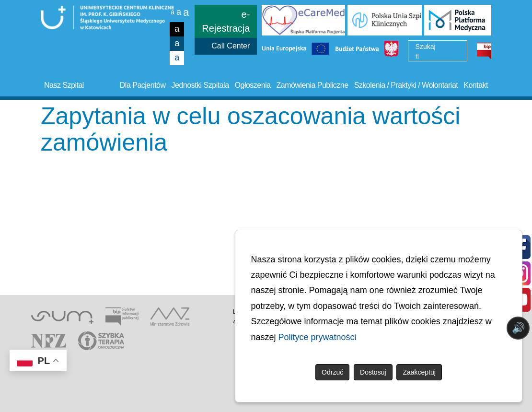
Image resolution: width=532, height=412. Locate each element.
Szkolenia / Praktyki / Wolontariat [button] (406, 85)
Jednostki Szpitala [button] (200, 85)
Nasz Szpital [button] (64, 85)
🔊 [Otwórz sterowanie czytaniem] (518, 328)
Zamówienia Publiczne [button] (312, 85)
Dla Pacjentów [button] (143, 85)
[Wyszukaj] (417, 57)
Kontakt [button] (476, 85)
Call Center (231, 46)
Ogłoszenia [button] (253, 85)
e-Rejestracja (226, 21)
